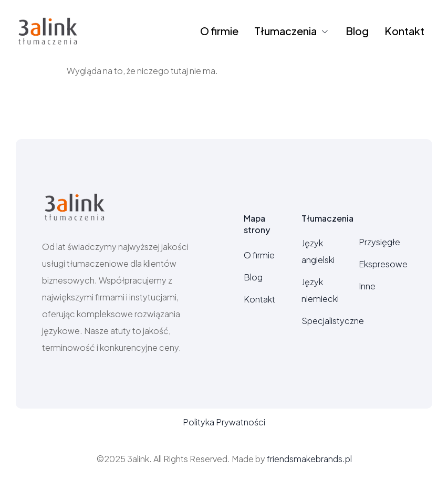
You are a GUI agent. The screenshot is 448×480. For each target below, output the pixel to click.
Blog (357, 31)
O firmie (219, 31)
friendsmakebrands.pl (309, 459)
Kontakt (404, 31)
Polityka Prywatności (224, 422)
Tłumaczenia (292, 31)
